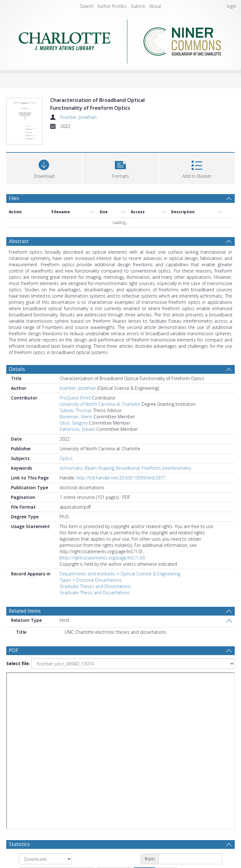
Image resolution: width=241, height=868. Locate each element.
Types (65, 580)
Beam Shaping (99, 468)
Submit (138, 6)
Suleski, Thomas (76, 410)
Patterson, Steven (77, 429)
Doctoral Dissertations (99, 580)
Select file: (18, 663)
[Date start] (190, 859)
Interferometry (177, 468)
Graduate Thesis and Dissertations (95, 593)
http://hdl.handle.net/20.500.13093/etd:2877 (121, 478)
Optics (66, 458)
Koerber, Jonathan (78, 117)
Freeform (151, 468)
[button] (120, 168)
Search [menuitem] (87, 6)
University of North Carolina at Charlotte (100, 404)
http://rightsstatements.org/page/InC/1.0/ (102, 558)
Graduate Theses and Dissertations (95, 586)
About (155, 6)
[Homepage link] (120, 40)
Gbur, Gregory (74, 423)
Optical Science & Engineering (150, 574)
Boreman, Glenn (76, 417)
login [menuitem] (232, 6)
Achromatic (71, 468)
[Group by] (45, 859)
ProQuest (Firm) (75, 398)
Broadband (128, 468)
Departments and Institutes (88, 574)
